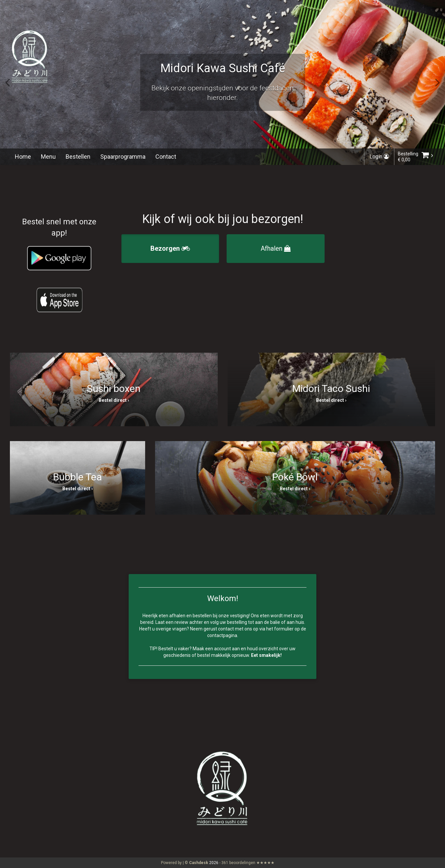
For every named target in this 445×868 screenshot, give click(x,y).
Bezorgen (170, 248)
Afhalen (276, 248)
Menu (48, 157)
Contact (166, 157)
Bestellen (78, 157)
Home (23, 157)
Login (379, 157)
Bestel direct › (114, 400)
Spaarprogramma (123, 157)
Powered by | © (185, 863)
